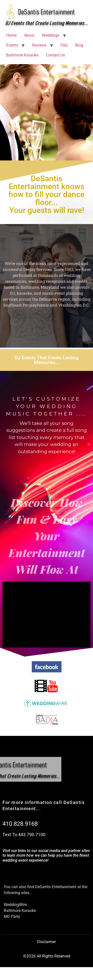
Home (11, 35)
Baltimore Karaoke (22, 55)
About (29, 35)
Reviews (39, 45)
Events (12, 45)
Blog (79, 45)
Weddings (51, 35)
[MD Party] (46, 917)
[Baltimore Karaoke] (46, 911)
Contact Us (55, 55)
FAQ (64, 45)
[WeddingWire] (46, 905)
